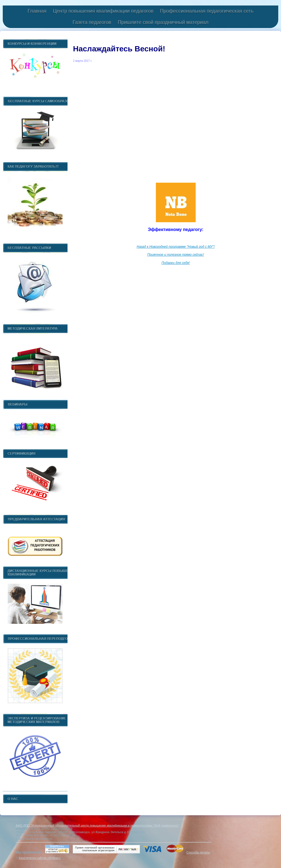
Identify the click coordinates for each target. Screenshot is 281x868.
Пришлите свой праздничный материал (163, 22)
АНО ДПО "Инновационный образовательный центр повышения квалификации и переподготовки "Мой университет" (97, 825)
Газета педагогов (92, 22)
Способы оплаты (198, 852)
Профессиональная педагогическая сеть (207, 11)
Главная (37, 11)
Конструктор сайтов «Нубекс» (40, 858)
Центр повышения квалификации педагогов (103, 11)
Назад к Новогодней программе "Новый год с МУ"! (176, 247)
